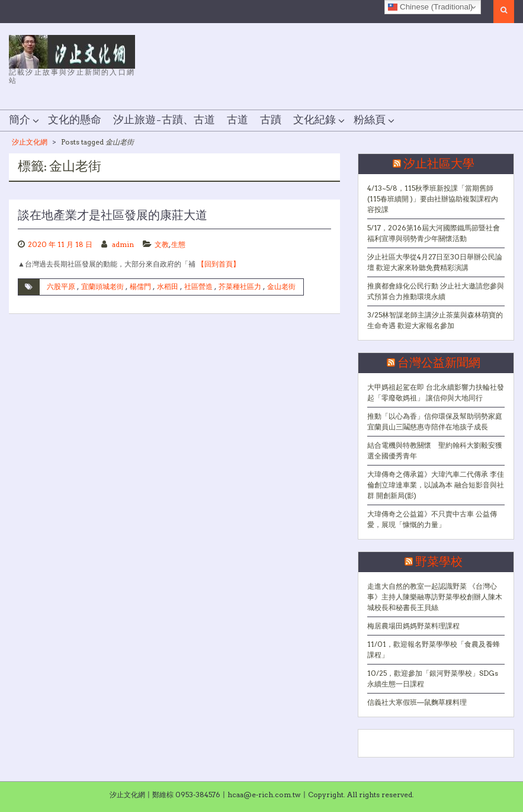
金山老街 (281, 286)
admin (123, 244)
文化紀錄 (315, 120)
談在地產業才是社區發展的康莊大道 (113, 216)
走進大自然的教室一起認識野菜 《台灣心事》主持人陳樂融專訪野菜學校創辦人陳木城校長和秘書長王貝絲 (435, 597)
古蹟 (271, 120)
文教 (162, 244)
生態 (178, 244)
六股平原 (61, 286)
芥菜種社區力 (240, 286)
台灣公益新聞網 (439, 363)
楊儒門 (140, 286)
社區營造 (198, 286)
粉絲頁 (370, 120)
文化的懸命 (75, 120)
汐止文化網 (30, 142)
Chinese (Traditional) (430, 7)
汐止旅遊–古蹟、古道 (164, 120)
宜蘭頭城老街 (102, 286)
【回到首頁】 (219, 264)
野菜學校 (439, 562)
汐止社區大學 (439, 164)
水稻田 (168, 286)
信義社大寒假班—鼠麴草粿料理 (417, 702)
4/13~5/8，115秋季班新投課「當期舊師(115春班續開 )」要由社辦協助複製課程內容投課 (433, 199)
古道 (238, 120)
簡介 (20, 120)
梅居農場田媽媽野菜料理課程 (413, 626)
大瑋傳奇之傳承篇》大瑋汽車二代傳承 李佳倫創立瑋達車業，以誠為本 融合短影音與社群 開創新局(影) (436, 485)
